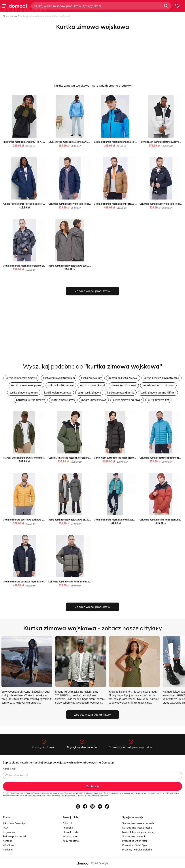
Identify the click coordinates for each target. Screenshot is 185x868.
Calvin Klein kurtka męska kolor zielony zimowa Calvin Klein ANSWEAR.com (88, 458)
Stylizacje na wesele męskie (137, 828)
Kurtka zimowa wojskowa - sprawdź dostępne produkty (93, 86)
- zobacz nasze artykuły (93, 628)
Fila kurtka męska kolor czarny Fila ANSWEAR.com (30, 142)
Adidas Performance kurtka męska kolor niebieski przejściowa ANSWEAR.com (44, 204)
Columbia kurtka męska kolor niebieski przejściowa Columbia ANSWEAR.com (134, 142)
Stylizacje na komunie (134, 836)
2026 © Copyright (100, 863)
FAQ (5, 828)
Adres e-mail (10, 769)
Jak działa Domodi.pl (14, 823)
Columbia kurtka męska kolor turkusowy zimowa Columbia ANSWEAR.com (133, 520)
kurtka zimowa (59, 378)
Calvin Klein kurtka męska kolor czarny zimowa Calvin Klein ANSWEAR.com (133, 458)
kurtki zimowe (92, 378)
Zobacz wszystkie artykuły (92, 715)
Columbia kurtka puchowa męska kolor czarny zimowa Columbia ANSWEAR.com (45, 582)
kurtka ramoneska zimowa (21, 378)
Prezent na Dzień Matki (135, 841)
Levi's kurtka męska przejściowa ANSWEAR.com (74, 142)
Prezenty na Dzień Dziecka (137, 850)
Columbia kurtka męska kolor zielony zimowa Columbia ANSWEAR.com (40, 266)
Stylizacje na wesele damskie (138, 823)
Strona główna (10, 16)
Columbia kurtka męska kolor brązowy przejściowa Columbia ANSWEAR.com (134, 204)
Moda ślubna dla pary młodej (138, 832)
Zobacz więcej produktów (92, 291)
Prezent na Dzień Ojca (135, 845)
